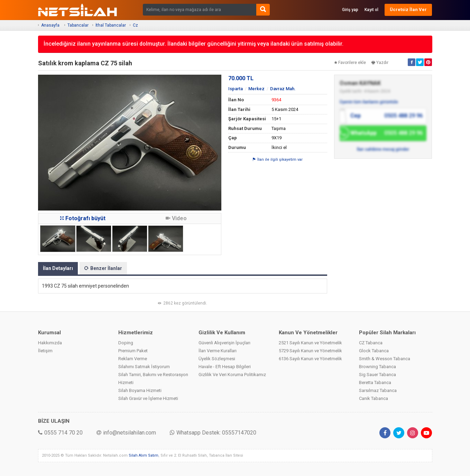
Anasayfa (50, 25)
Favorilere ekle (350, 63)
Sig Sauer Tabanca (377, 375)
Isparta (236, 89)
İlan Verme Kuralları (218, 351)
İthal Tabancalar (111, 25)
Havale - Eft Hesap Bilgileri (225, 367)
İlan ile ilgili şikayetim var (278, 160)
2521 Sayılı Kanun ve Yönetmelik (310, 343)
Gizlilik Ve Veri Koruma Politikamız (232, 375)
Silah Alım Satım (144, 455)
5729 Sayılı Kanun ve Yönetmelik (310, 351)
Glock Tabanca (374, 351)
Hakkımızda (50, 343)
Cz (135, 25)
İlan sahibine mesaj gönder (383, 149)
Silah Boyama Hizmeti (140, 390)
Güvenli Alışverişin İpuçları (224, 343)
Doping (126, 343)
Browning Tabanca (377, 367)
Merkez (256, 89)
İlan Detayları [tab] (58, 268)
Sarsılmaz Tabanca (378, 390)
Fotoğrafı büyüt (83, 218)
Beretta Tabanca (375, 382)
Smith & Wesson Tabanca (385, 359)
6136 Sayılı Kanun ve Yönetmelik (310, 359)
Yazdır (380, 63)
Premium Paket (133, 351)
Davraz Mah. (283, 89)
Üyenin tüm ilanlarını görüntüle (369, 102)
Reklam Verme (133, 359)
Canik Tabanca (374, 398)
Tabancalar (78, 25)
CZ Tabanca (371, 343)
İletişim (45, 351)
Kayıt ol (371, 10)
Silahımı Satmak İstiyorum (144, 367)
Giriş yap (350, 10)
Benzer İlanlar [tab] (103, 268)
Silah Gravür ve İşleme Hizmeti (148, 398)
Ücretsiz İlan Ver (408, 10)
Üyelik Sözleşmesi (217, 359)
